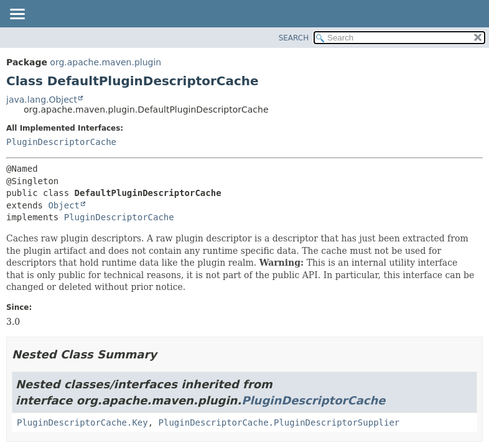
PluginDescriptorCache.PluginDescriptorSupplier (279, 422)
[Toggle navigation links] (17, 15)
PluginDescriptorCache (61, 142)
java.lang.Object (42, 100)
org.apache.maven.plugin (105, 62)
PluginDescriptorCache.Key (82, 422)
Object (64, 205)
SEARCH (294, 38)
